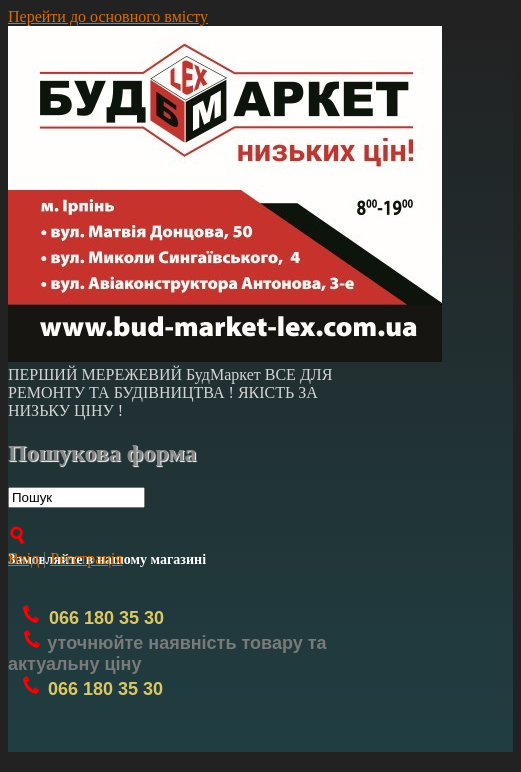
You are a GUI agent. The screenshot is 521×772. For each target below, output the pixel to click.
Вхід (23, 558)
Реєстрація (86, 558)
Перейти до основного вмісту (108, 16)
